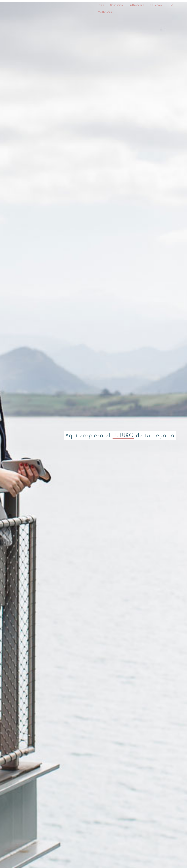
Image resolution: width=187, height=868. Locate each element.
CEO (170, 5)
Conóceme (116, 5)
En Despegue (136, 5)
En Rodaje (156, 5)
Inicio (101, 5)
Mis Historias (105, 12)
